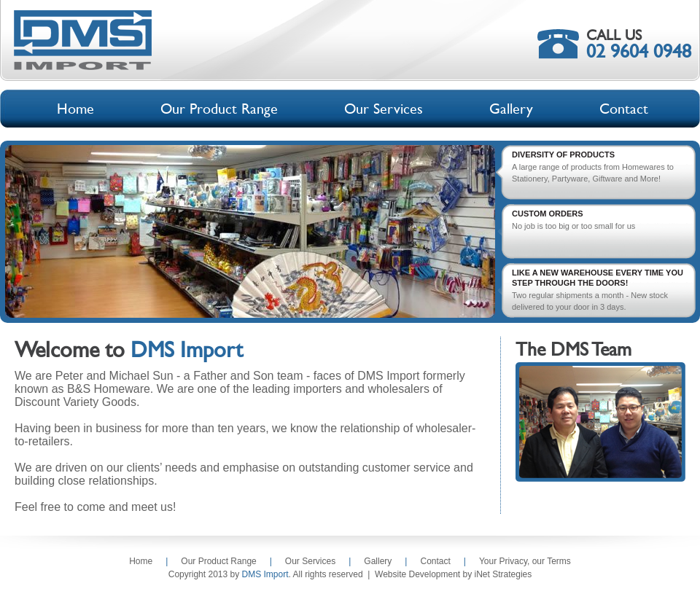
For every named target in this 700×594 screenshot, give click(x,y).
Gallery (378, 561)
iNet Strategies (503, 574)
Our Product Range (218, 561)
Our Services (310, 561)
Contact (435, 561)
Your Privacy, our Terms (525, 561)
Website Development (417, 574)
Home (141, 561)
